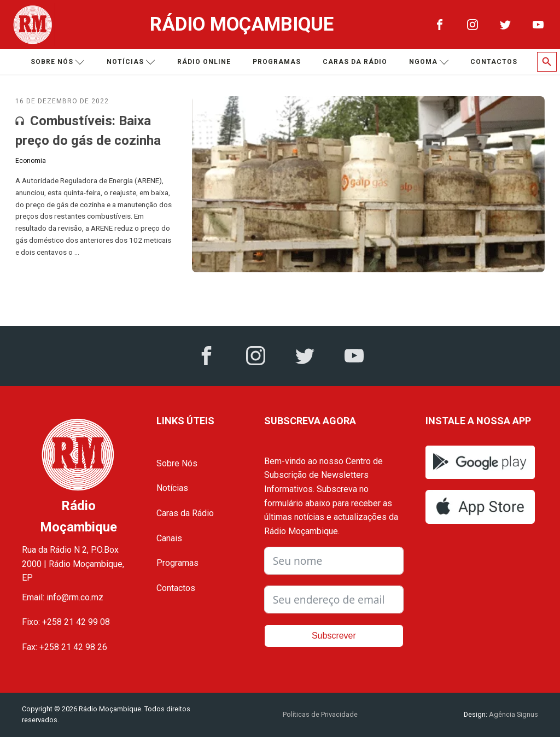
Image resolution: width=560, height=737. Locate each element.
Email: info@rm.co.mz (63, 597)
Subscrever (334, 636)
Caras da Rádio (355, 62)
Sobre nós (58, 62)
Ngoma (429, 62)
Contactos (494, 62)
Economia (31, 161)
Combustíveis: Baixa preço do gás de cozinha (88, 131)
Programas (277, 62)
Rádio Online (204, 62)
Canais (169, 538)
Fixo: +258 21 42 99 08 (66, 622)
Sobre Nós (177, 463)
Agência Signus (513, 714)
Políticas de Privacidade (320, 714)
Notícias (131, 62)
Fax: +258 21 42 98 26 (65, 647)
